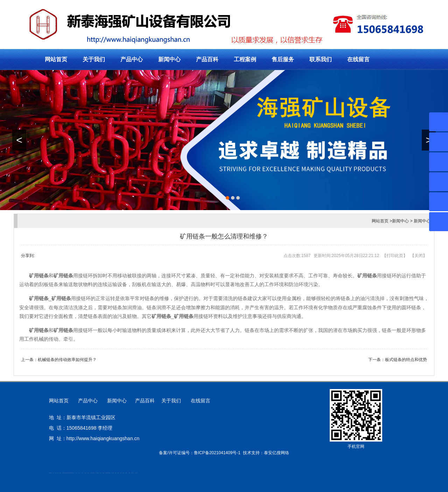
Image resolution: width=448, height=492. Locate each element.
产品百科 (207, 59)
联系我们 (321, 59)
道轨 (65, 473)
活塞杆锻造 (66, 473)
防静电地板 (70, 473)
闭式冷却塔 (126, 473)
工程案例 (245, 59)
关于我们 (94, 59)
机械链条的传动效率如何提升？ (67, 360)
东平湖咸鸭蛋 (113, 473)
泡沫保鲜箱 (85, 473)
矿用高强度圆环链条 (51, 473)
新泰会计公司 (68, 473)
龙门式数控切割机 (109, 473)
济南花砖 (100, 473)
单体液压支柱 (72, 473)
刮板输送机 (103, 473)
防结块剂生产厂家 (133, 473)
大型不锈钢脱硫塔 (97, 473)
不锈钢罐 (118, 473)
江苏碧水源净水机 (93, 473)
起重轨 (58, 473)
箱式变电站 (129, 473)
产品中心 (132, 59)
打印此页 (395, 256)
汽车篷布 (115, 473)
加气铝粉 (121, 473)
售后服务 (283, 59)
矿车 (54, 473)
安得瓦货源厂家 (136, 473)
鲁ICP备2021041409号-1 (217, 453)
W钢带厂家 (123, 473)
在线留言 (358, 59)
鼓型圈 (56, 473)
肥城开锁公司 (63, 473)
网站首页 (56, 59)
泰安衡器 (60, 473)
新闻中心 (169, 59)
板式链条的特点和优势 (406, 360)
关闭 (419, 256)
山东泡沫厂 (74, 473)
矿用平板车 (91, 473)
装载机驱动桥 (106, 473)
